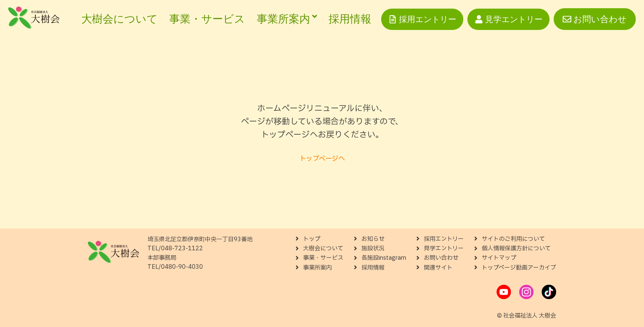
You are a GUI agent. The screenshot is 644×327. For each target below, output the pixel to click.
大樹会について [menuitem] (120, 19)
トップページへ (322, 159)
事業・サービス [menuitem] (207, 19)
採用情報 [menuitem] (350, 19)
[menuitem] (287, 19)
